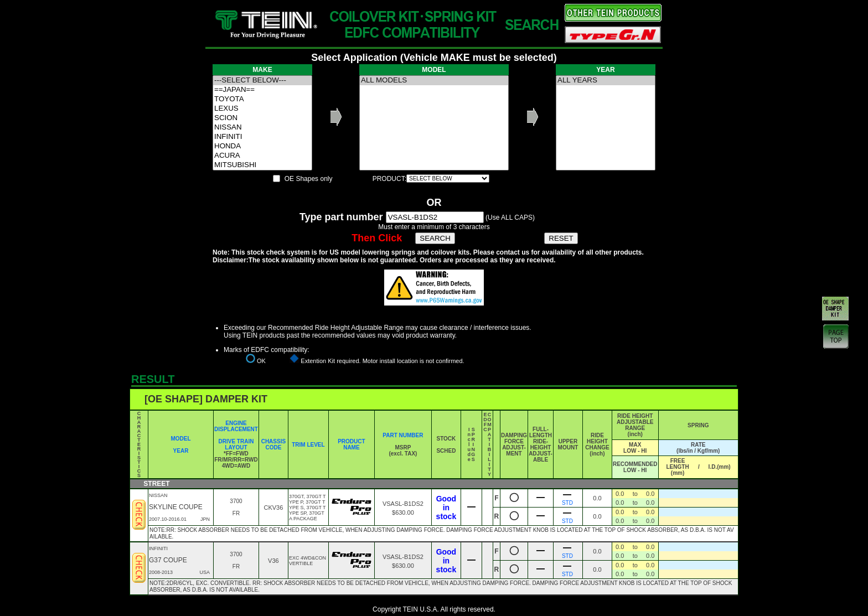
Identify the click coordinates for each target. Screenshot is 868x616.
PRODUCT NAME (351, 444)
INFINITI (262, 137)
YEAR (181, 451)
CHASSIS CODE (273, 444)
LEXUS (262, 109)
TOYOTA (262, 99)
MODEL (180, 439)
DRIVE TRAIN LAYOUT (236, 444)
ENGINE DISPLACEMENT (236, 426)
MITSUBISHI (262, 165)
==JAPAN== (262, 90)
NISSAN (262, 128)
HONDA (262, 146)
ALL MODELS (434, 81)
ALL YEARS (606, 81)
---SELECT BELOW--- (262, 81)
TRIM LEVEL (308, 445)
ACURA (262, 156)
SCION (262, 118)
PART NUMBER (403, 435)
